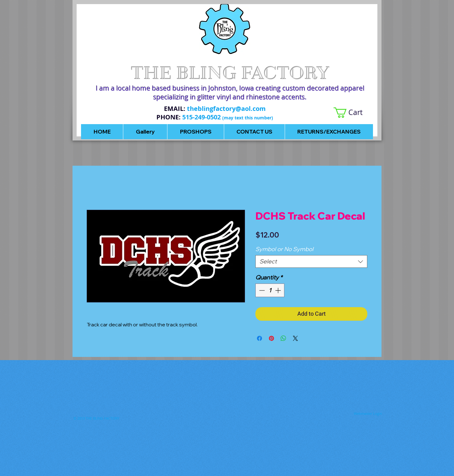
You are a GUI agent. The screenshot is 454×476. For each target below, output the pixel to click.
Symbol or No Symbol (284, 249)
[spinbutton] (270, 290)
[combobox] (311, 261)
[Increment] (279, 290)
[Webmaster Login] (368, 413)
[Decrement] (261, 290)
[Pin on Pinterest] (271, 338)
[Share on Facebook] (259, 338)
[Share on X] (295, 338)
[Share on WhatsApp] (283, 338)
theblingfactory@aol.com (226, 109)
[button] (353, 113)
